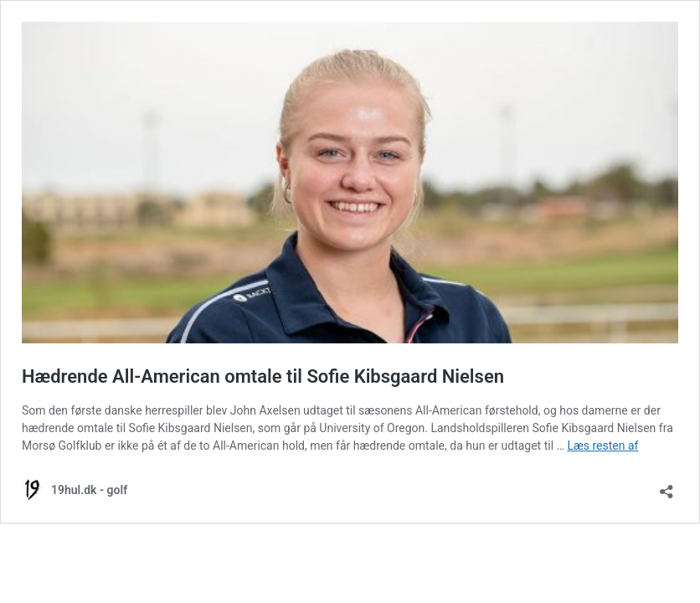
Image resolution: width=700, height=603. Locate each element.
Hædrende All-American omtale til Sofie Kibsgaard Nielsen (263, 376)
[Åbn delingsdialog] (667, 486)
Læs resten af (602, 446)
